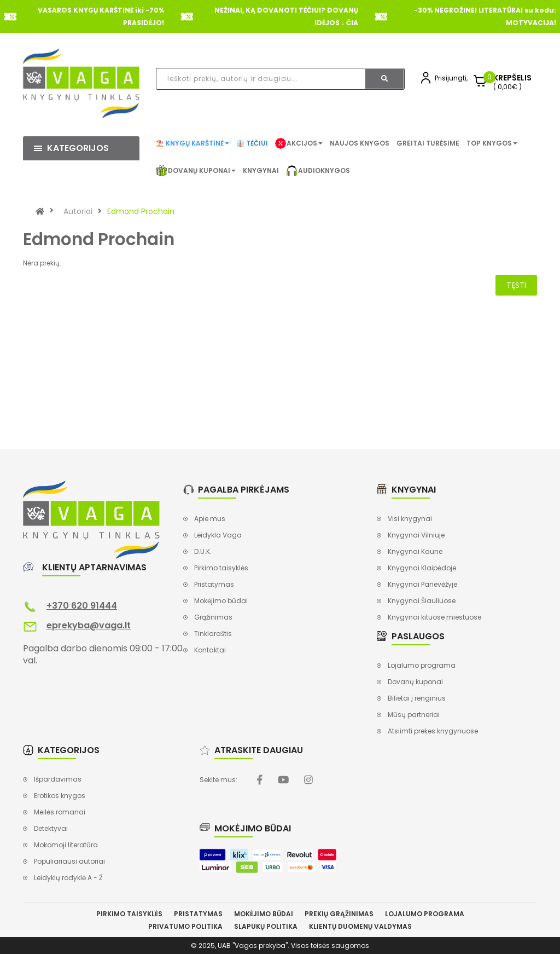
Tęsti (516, 285)
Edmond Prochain (141, 211)
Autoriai (78, 211)
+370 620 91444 (82, 606)
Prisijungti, (451, 78)
